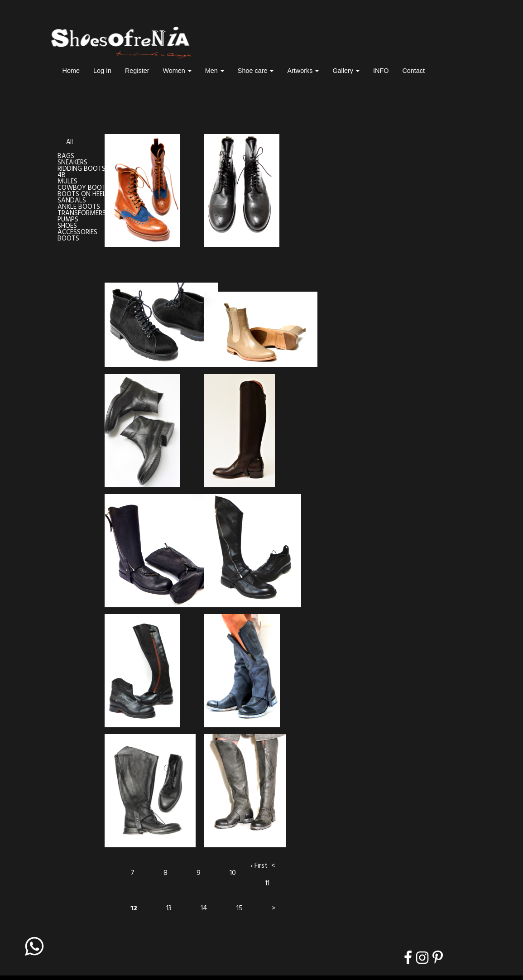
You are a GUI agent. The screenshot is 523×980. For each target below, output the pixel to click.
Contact (413, 71)
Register (137, 71)
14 (204, 908)
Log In (102, 71)
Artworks (303, 71)
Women (177, 71)
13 (169, 908)
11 (267, 884)
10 (233, 873)
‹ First (259, 866)
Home (71, 71)
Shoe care (256, 71)
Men (215, 71)
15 (240, 908)
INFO (381, 71)
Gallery (346, 71)
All (70, 142)
